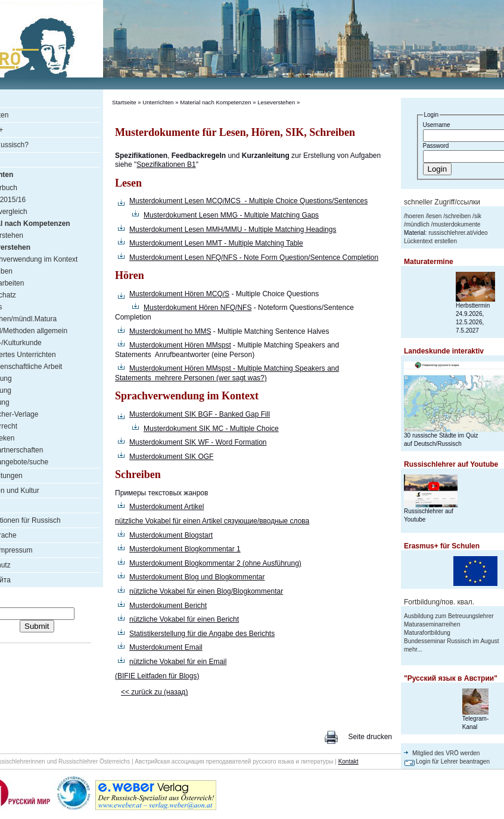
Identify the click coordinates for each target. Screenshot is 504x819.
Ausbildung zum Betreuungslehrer (449, 616)
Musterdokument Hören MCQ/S (179, 294)
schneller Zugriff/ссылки (442, 202)
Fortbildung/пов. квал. (439, 602)
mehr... (413, 649)
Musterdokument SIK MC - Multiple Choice (211, 429)
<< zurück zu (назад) (154, 692)
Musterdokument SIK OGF (171, 457)
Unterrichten (158, 102)
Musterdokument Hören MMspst (180, 345)
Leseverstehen (276, 102)
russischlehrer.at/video (458, 233)
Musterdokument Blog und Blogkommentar (197, 577)
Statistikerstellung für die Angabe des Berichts (202, 634)
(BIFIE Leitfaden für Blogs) (157, 676)
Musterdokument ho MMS (170, 331)
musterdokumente (456, 224)
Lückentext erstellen (430, 241)
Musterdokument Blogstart (171, 535)
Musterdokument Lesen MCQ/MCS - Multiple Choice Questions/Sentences (248, 201)
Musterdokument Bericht (168, 606)
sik (478, 216)
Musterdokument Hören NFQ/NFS (197, 308)
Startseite (124, 102)
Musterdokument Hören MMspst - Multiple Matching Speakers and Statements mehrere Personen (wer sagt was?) (227, 373)
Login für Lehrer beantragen (453, 761)
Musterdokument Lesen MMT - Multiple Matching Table (216, 243)
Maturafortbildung (427, 633)
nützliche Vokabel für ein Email (178, 662)
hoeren (415, 216)
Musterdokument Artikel (167, 507)
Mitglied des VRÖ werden (446, 753)
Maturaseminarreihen (432, 624)
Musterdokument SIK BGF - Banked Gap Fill (200, 414)
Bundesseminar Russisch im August (452, 641)
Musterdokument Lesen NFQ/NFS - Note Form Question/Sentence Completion (254, 258)
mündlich (418, 224)
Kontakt (349, 761)
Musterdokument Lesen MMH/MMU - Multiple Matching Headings (233, 229)
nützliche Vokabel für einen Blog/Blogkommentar (206, 591)
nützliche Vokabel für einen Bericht (184, 619)
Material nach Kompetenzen (215, 102)
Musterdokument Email (166, 647)
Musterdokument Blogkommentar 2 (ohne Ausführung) (215, 563)
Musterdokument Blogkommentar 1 (185, 549)
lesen (434, 216)
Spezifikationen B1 (166, 165)
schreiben (458, 216)
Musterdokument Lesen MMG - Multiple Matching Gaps (231, 215)
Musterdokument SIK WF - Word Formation (198, 442)
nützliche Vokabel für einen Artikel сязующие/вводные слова (212, 521)
